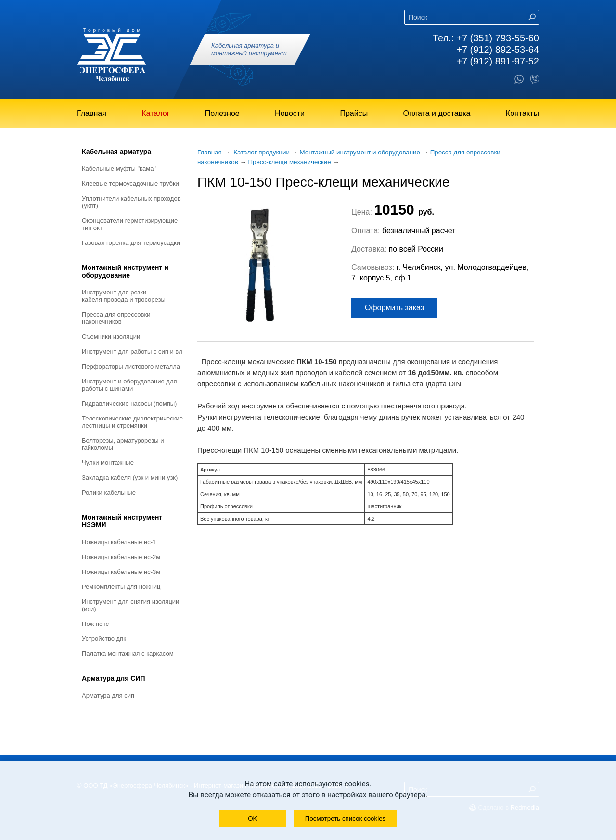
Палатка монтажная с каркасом (128, 654)
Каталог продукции (262, 152)
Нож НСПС (95, 624)
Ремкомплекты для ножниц (121, 587)
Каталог (155, 113)
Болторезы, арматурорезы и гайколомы (123, 444)
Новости (290, 113)
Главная (92, 113)
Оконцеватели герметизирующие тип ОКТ (130, 224)
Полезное (222, 113)
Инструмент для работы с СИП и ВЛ (132, 351)
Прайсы (354, 113)
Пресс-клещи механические (289, 162)
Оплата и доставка (437, 113)
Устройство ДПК (104, 639)
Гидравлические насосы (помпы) (129, 403)
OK (252, 819)
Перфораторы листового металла (131, 366)
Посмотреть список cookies (345, 819)
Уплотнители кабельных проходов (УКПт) (131, 202)
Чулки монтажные (108, 463)
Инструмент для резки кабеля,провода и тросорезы (124, 296)
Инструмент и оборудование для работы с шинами (129, 385)
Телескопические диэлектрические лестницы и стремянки (132, 422)
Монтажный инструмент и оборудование (125, 271)
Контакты (522, 113)
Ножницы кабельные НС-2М (121, 557)
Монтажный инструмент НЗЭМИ (122, 521)
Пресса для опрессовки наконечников (116, 318)
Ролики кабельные (109, 492)
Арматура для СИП (114, 678)
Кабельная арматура (116, 152)
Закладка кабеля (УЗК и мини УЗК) (130, 477)
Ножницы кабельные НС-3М (121, 572)
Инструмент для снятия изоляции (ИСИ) (130, 605)
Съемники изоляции (111, 337)
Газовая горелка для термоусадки (131, 243)
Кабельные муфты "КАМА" (119, 169)
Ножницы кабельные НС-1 (119, 542)
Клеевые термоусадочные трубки (130, 184)
